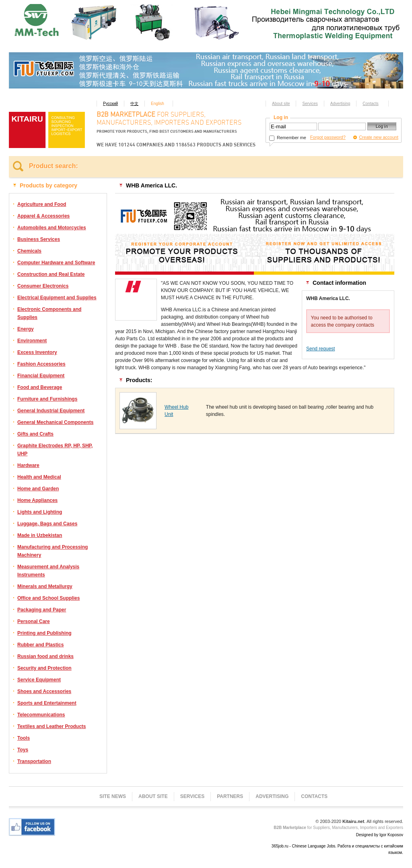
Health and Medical (39, 477)
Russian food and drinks (45, 656)
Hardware (28, 465)
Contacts (370, 104)
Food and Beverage (40, 387)
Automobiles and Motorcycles (52, 228)
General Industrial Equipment (51, 411)
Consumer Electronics (43, 286)
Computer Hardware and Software (56, 263)
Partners (230, 796)
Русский (110, 104)
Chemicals (29, 251)
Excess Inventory (37, 352)
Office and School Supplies (48, 598)
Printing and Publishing (44, 633)
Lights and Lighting (40, 512)
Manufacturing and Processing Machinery (53, 551)
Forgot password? (328, 137)
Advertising (340, 104)
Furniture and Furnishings (47, 399)
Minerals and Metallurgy (45, 586)
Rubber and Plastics (40, 645)
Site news (113, 796)
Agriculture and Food (42, 204)
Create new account (379, 137)
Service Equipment (39, 680)
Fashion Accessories (41, 364)
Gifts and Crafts (35, 434)
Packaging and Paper (42, 610)
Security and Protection (44, 668)
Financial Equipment (41, 376)
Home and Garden (38, 489)
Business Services (39, 239)
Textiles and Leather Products (52, 726)
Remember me (288, 138)
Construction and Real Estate (51, 274)
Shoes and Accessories (44, 691)
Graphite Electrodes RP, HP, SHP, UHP (55, 450)
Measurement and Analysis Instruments (48, 571)
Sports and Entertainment (47, 703)
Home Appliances (37, 500)
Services (310, 104)
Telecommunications (41, 715)
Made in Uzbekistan (40, 535)
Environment (32, 341)
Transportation (34, 761)
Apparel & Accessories (43, 216)
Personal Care (34, 621)
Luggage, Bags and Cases (47, 524)
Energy (26, 329)
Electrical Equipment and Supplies (57, 298)
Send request (320, 349)
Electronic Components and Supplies (49, 313)
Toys (23, 750)
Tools (24, 738)
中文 (134, 104)
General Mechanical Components (55, 422)
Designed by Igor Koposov (380, 835)
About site (281, 104)
